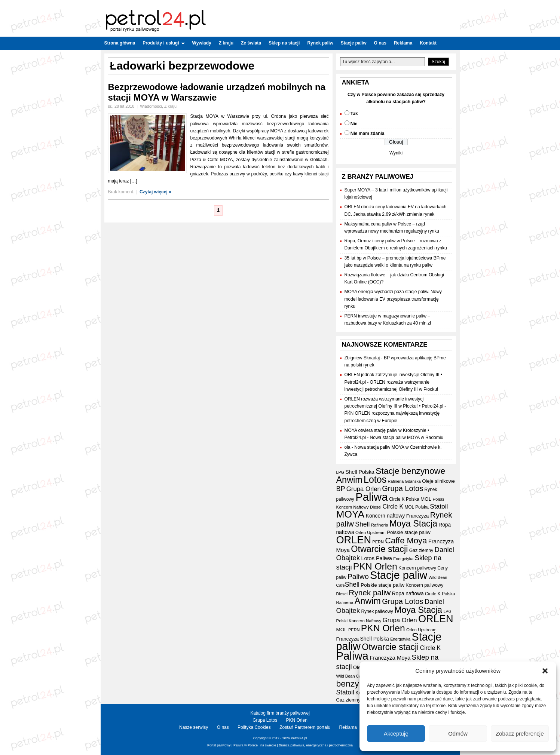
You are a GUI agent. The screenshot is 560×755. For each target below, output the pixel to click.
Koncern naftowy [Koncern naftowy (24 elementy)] (385, 516)
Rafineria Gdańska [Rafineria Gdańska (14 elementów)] (404, 481)
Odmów (458, 733)
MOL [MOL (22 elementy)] (426, 499)
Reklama (403, 43)
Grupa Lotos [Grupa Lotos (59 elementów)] (403, 488)
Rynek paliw (320, 43)
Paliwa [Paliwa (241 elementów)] (371, 497)
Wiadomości (151, 106)
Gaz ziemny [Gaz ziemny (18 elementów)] (421, 550)
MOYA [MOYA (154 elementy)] (351, 514)
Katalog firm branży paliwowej (280, 713)
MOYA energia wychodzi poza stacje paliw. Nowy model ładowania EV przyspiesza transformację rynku (393, 299)
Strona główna (120, 43)
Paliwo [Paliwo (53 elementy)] (358, 576)
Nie (354, 124)
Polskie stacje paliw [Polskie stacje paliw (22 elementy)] (409, 532)
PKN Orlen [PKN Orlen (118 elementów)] (375, 566)
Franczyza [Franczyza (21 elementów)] (418, 516)
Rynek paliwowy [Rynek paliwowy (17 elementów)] (377, 611)
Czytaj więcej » (155, 192)
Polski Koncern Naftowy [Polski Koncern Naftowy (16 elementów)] (359, 621)
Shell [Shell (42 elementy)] (362, 524)
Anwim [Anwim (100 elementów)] (349, 480)
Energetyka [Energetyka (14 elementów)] (403, 559)
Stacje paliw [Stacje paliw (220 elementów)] (399, 575)
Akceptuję (396, 733)
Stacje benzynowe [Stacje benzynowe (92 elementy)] (410, 471)
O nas (380, 43)
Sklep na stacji (284, 43)
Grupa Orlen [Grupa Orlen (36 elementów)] (364, 489)
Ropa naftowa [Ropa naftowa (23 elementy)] (408, 594)
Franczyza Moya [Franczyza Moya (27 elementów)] (390, 658)
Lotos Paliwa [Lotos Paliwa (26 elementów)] (376, 558)
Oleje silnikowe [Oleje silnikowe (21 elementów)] (438, 481)
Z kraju (226, 43)
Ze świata (251, 43)
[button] (545, 671)
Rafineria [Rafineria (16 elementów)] (380, 525)
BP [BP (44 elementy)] (341, 489)
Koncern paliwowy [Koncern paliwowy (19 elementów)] (417, 568)
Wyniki (396, 153)
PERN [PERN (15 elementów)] (378, 542)
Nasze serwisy (194, 727)
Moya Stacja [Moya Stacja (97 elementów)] (413, 524)
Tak (354, 114)
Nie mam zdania (368, 133)
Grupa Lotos (265, 720)
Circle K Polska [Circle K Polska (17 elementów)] (404, 499)
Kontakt (428, 43)
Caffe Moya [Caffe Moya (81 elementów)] (406, 541)
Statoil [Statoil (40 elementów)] (439, 506)
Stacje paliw (354, 43)
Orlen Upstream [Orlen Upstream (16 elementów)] (371, 533)
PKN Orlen (297, 720)
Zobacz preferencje (520, 733)
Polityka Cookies (254, 727)
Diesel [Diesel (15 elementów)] (376, 507)
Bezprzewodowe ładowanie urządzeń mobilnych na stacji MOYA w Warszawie (217, 92)
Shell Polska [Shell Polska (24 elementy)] (360, 472)
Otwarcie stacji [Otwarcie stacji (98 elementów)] (379, 549)
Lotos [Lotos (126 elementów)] (375, 479)
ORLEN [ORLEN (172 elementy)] (354, 540)
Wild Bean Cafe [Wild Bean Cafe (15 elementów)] (351, 676)
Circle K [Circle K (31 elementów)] (393, 507)
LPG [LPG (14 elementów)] (340, 472)
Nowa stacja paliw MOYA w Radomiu (407, 438)
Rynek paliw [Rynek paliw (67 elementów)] (370, 593)
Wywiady (202, 43)
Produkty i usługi (163, 43)
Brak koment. (121, 192)
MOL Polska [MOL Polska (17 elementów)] (416, 507)
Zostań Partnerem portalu (305, 727)
